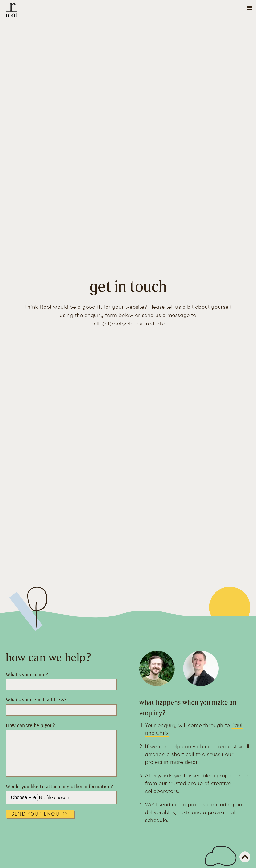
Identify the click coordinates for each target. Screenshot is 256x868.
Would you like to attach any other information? (59, 787)
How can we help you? (30, 725)
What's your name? (27, 675)
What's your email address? (36, 700)
